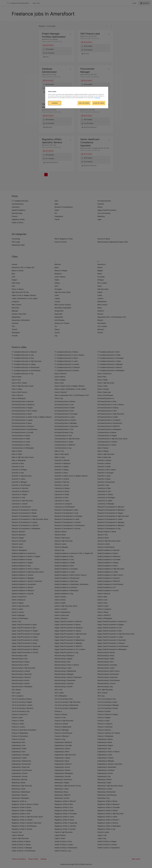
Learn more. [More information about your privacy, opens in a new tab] (97, 98)
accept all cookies (99, 103)
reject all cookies (84, 103)
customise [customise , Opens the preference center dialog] (55, 103)
